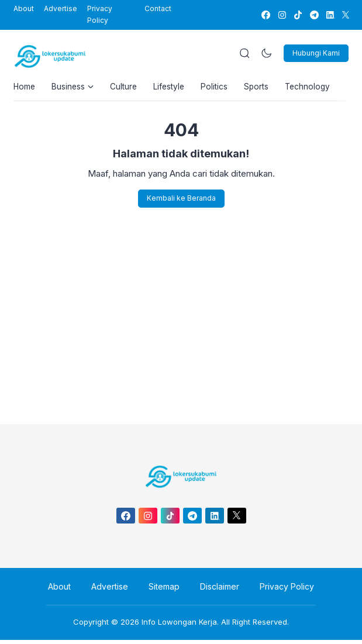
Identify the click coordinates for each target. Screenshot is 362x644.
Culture (128, 88)
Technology (319, 88)
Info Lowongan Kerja (179, 626)
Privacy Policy (100, 14)
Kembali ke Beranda (181, 202)
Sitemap (164, 590)
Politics (222, 88)
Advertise (61, 8)
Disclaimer (216, 590)
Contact (158, 8)
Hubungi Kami (316, 53)
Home (25, 88)
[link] (265, 15)
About (24, 8)
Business (75, 88)
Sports (266, 88)
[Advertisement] (181, 316)
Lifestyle (175, 88)
